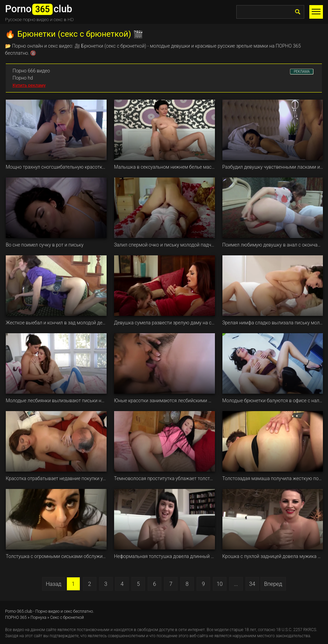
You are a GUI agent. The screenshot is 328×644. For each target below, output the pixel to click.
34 (252, 584)
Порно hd (23, 78)
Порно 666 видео (31, 71)
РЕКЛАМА (302, 72)
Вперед (273, 584)
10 (220, 584)
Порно (19, 46)
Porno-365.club (19, 611)
